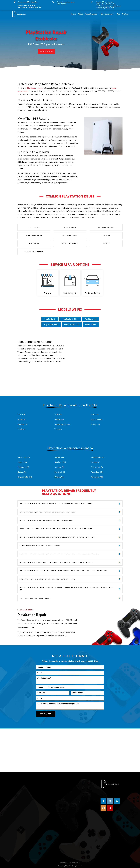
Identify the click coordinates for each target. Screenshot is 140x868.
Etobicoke (21, 429)
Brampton (96, 424)
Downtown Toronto (62, 424)
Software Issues (70, 235)
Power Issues (70, 227)
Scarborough (23, 424)
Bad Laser (106, 235)
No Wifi (106, 243)
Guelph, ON (59, 457)
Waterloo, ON (97, 472)
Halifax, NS (22, 472)
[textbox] (68, 667)
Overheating (34, 227)
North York (22, 419)
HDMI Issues (34, 243)
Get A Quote (46, 714)
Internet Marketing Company (73, 865)
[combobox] (70, 667)
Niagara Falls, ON (25, 477)
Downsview (59, 419)
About (80, 14)
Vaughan (58, 429)
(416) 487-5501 (62, 4)
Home (73, 14)
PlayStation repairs (35, 88)
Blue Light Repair (70, 243)
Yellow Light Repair (34, 251)
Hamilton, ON (60, 462)
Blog (118, 14)
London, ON (59, 467)
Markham (95, 414)
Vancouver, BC (97, 467)
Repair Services (91, 14)
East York (21, 414)
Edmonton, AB (23, 467)
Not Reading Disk (106, 227)
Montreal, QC (60, 472)
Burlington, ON (24, 457)
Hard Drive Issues (34, 235)
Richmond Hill (97, 419)
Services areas (107, 14)
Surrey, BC (96, 462)
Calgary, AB (22, 462)
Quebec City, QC (98, 457)
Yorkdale (58, 414)
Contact (125, 14)
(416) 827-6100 (46, 51)
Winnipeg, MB (97, 477)
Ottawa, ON (59, 477)
